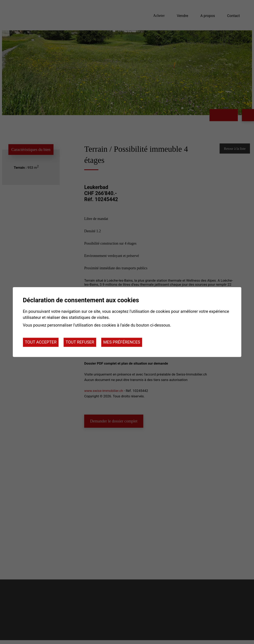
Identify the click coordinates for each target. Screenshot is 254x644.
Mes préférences (122, 342)
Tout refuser (80, 342)
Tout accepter (41, 342)
